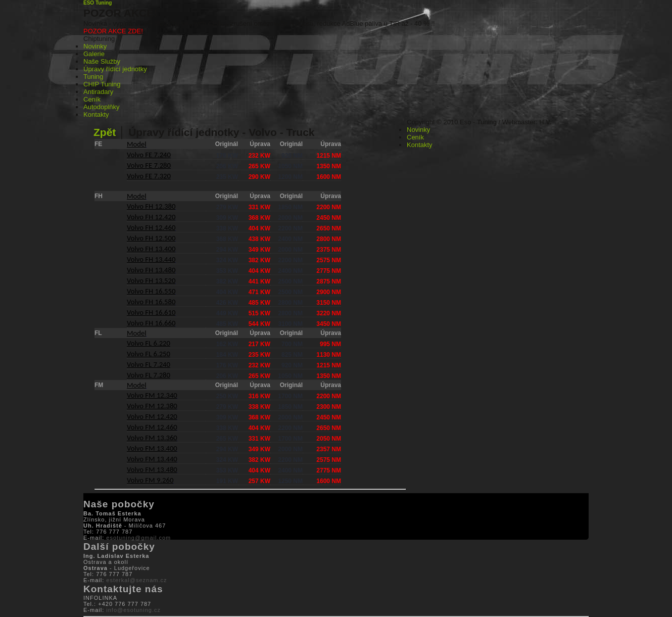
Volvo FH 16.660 (151, 323)
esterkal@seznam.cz (136, 580)
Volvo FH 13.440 (151, 259)
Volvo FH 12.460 (151, 227)
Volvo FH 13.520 (151, 280)
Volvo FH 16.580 (151, 302)
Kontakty (96, 114)
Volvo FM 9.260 (150, 480)
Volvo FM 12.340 (152, 395)
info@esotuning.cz (133, 610)
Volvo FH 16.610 (151, 312)
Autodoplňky (102, 107)
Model (137, 144)
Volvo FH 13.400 (151, 249)
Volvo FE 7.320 (149, 176)
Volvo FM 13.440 (152, 459)
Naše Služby (102, 61)
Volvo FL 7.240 (149, 364)
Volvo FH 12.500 (151, 238)
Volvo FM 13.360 (152, 438)
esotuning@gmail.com (138, 538)
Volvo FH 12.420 (151, 217)
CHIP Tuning (102, 84)
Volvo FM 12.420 (152, 416)
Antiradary (98, 92)
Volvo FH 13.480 (151, 270)
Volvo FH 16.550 (151, 291)
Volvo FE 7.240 (149, 155)
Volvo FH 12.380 (151, 206)
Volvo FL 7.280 (149, 375)
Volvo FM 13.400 (152, 448)
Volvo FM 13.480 (152, 469)
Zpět (106, 132)
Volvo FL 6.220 (149, 343)
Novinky (95, 46)
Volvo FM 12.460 (152, 427)
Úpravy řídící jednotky (115, 69)
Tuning (93, 77)
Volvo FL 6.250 (149, 354)
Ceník (92, 99)
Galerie (94, 54)
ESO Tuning (98, 3)
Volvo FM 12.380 (152, 406)
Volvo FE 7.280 (149, 165)
